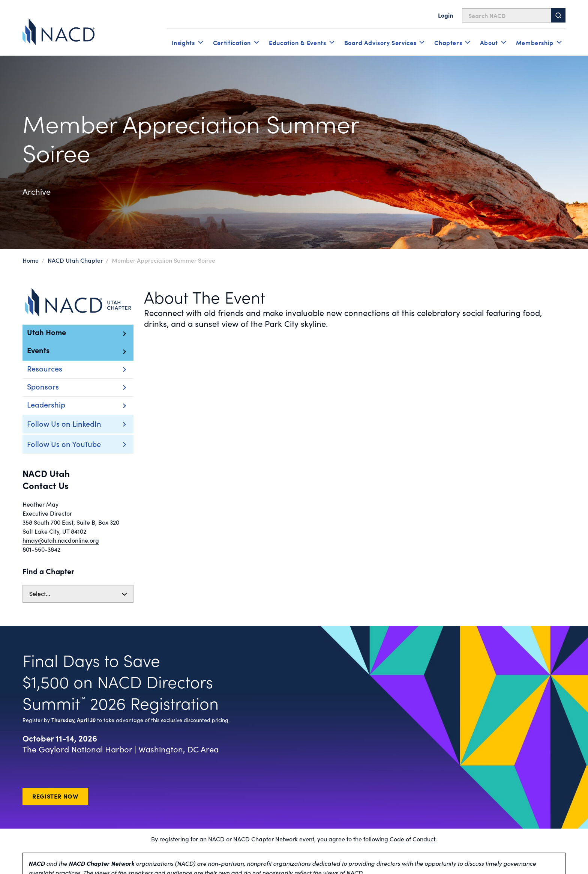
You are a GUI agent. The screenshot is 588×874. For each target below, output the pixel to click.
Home (31, 260)
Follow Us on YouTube (64, 444)
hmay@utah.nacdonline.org (61, 540)
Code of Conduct (412, 839)
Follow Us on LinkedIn (64, 423)
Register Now (55, 796)
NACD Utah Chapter (75, 260)
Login (445, 15)
